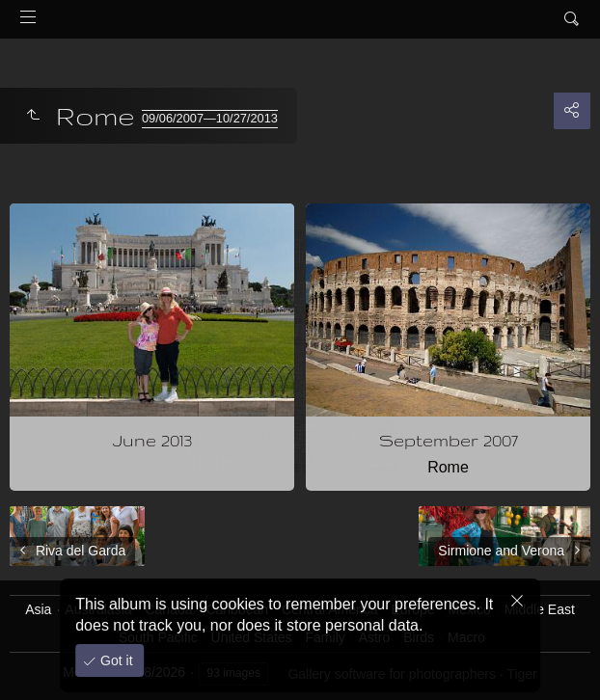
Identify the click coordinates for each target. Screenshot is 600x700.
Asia (38, 609)
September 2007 (449, 440)
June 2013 (152, 440)
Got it (114, 660)
